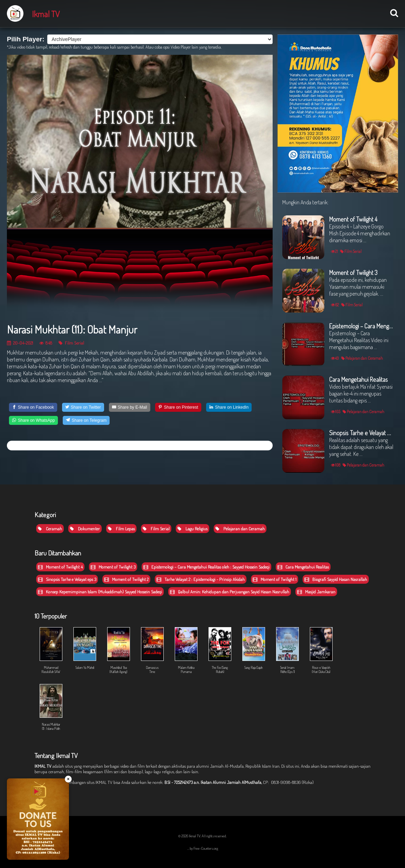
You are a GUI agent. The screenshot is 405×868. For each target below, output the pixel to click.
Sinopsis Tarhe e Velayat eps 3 (67, 579)
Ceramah (50, 529)
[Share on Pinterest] (178, 407)
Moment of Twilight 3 (113, 567)
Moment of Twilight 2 (126, 579)
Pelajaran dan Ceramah (240, 529)
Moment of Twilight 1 (275, 579)
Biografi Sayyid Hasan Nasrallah (336, 579)
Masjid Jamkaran (316, 592)
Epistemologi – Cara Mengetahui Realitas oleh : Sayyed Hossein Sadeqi (206, 567)
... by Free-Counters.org (203, 848)
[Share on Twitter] (83, 407)
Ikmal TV (46, 14)
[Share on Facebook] (33, 407)
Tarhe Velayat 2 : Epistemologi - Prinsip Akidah (201, 579)
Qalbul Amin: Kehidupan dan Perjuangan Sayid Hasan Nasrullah (230, 592)
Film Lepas (121, 529)
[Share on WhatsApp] (33, 420)
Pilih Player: (26, 39)
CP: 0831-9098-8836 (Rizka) (288, 782)
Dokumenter (85, 529)
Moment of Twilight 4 (60, 567)
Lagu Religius (193, 529)
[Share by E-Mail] (130, 407)
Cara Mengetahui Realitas (303, 567)
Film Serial (71, 343)
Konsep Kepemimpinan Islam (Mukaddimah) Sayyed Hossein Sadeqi (100, 592)
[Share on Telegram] (86, 420)
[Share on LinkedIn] (229, 407)
